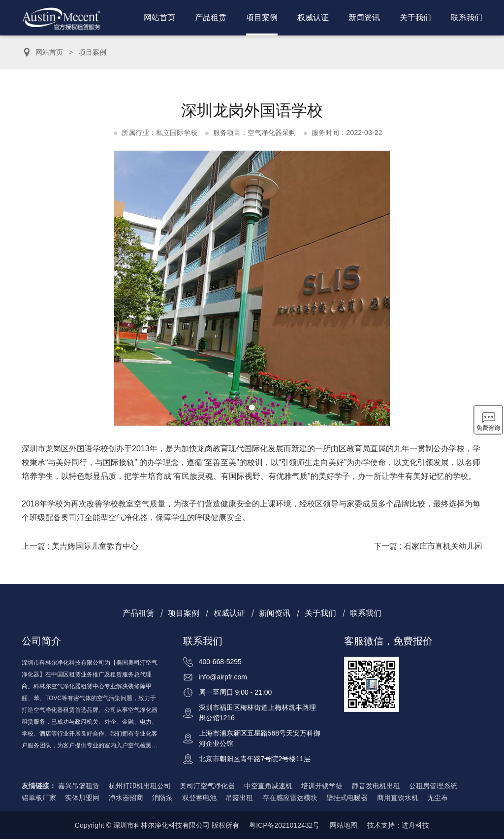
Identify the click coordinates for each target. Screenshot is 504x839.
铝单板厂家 (39, 798)
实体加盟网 (82, 798)
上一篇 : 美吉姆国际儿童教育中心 (80, 546)
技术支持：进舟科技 (398, 825)
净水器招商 (126, 798)
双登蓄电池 (199, 798)
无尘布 (438, 798)
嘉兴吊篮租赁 (79, 786)
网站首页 (159, 17)
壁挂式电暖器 (347, 798)
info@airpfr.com (223, 677)
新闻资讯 (364, 17)
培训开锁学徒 (322, 786)
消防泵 (162, 798)
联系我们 (467, 17)
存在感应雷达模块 (290, 798)
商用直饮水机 (398, 798)
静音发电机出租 (376, 786)
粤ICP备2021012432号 (284, 825)
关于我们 (415, 17)
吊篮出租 (239, 798)
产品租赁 (211, 17)
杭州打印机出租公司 (140, 786)
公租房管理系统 (433, 786)
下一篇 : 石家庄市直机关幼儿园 (428, 546)
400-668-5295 (220, 662)
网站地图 (344, 825)
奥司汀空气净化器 (207, 786)
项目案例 (262, 17)
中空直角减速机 (268, 786)
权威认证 (313, 17)
